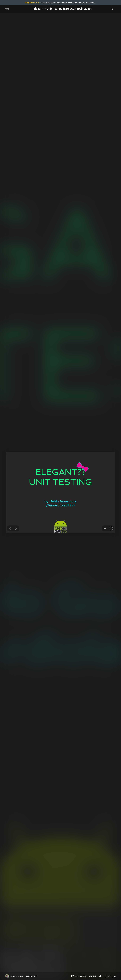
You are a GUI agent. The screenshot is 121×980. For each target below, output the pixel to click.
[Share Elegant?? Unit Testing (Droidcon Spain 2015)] (100, 976)
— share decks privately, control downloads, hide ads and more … (60, 2)
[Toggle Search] (112, 9)
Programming (79, 976)
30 (108, 976)
